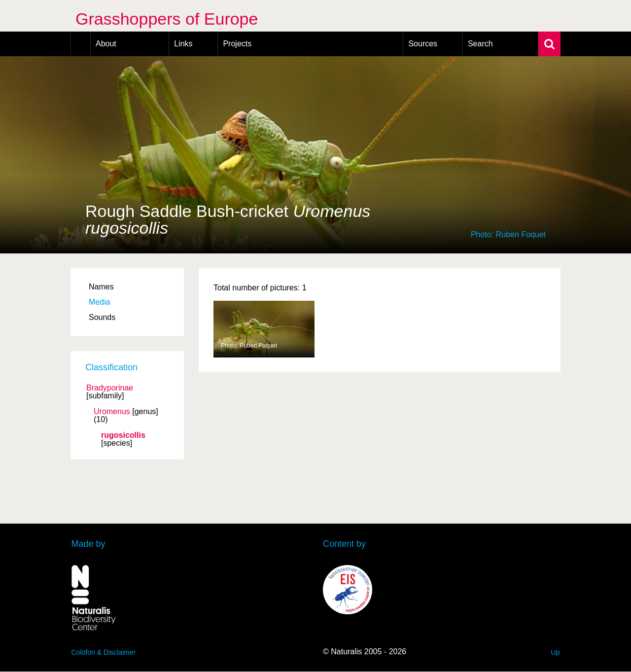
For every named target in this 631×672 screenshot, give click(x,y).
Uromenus (112, 412)
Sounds (102, 317)
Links (183, 44)
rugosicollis (123, 435)
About (106, 44)
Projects (237, 44)
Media (100, 302)
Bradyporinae (110, 388)
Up (556, 652)
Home (81, 44)
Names (101, 287)
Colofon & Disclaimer (104, 652)
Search (480, 44)
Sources (423, 44)
